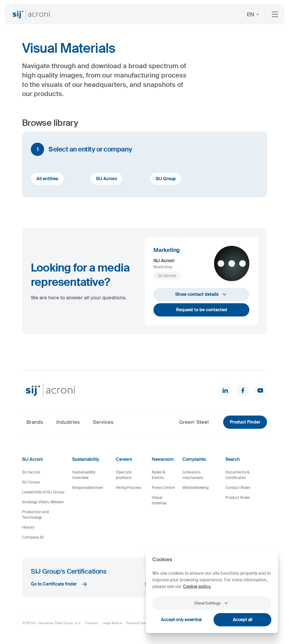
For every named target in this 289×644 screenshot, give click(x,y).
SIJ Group (166, 179)
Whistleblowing (195, 488)
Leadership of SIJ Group (43, 492)
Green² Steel (194, 422)
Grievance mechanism (193, 475)
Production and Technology (35, 515)
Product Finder (245, 422)
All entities (47, 179)
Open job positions (124, 475)
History (28, 527)
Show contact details (202, 294)
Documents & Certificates (237, 475)
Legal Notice (112, 623)
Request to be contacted (202, 310)
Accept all (243, 620)
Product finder (238, 497)
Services (103, 422)
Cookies (92, 623)
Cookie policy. (197, 586)
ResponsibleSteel (87, 488)
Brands (35, 422)
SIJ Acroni (106, 179)
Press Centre (163, 488)
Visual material (159, 500)
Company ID (33, 537)
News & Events (159, 475)
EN (254, 14)
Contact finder (238, 488)
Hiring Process (129, 488)
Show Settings (212, 603)
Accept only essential (181, 620)
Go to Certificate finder (59, 584)
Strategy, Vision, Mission (43, 502)
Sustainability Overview (84, 475)
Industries (68, 422)
